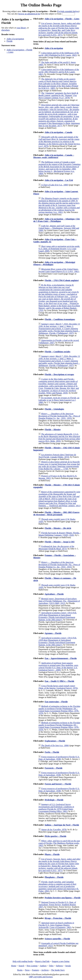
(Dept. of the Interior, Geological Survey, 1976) (58, 687)
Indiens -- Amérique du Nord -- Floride (62, 825)
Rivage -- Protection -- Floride (58, 918)
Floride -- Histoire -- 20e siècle (58, 528)
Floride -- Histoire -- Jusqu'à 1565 (60, 542)
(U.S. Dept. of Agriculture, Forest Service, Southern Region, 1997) (57, 905)
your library (21, 28)
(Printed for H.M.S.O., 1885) (58, 84)
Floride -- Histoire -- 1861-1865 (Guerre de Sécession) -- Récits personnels (56, 513)
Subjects (59, 966)
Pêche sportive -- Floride (56, 836)
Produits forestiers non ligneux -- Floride (63, 898)
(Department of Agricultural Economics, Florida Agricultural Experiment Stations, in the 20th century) (58, 616)
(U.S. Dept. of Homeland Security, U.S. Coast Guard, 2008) (59, 249)
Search (21, 966)
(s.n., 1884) (59, 168)
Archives (45, 970)
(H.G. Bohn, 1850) (59, 438)
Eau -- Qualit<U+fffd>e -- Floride (59, 681)
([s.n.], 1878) (58, 95)
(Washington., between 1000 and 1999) (59, 228)
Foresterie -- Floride (54, 768)
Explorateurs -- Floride (55, 741)
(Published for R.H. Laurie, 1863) (59, 54)
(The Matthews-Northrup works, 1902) (59, 843)
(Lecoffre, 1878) (54, 830)
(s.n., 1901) (59, 205)
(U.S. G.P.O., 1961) (59, 270)
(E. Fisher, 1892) (59, 886)
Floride (10, 41)
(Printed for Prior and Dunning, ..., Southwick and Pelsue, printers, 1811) (59, 499)
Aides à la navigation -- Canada (58, 132)
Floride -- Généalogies (54, 409)
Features (35, 970)
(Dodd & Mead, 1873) (56, 548)
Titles (51, 966)
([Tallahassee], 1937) (59, 329)
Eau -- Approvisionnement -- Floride (61, 658)
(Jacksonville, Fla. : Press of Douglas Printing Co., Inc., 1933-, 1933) (59, 416)
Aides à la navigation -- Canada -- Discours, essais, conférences (54, 156)
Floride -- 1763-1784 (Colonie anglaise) (62, 280)
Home (14, 966)
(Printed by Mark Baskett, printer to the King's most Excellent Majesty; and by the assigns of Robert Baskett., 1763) (59, 298)
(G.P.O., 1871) (59, 29)
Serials (68, 966)
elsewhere (6, 30)
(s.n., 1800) (55, 185)
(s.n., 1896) (55, 745)
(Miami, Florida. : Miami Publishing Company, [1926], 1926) (59, 534)
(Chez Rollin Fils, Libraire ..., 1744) (59, 465)
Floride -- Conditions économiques (60, 319)
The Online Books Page (41, 5)
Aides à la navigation (15, 39)
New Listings (32, 966)
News (27, 970)
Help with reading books (23, 961)
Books (20, 970)
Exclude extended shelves (68, 11)
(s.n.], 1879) (59, 142)
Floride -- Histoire (53, 430)
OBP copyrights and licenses (41, 977)
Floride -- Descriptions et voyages (59, 374)
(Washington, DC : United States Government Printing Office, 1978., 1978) (59, 710)
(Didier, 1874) (57, 456)
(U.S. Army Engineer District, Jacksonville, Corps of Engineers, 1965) (56, 925)
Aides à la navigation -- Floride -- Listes (62, 19)
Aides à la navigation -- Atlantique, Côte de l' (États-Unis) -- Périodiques (56, 220)
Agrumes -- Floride (53, 633)
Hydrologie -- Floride (54, 800)
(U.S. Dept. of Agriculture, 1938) (59, 758)
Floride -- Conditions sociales (58, 352)
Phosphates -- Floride (54, 877)
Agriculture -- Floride (54, 594)
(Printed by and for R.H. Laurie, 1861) (59, 72)
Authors (43, 966)
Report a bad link (42, 961)
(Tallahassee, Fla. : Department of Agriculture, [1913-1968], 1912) (59, 601)
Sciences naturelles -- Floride (57, 939)
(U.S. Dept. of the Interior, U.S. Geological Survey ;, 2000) (58, 666)
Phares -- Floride (52, 854)
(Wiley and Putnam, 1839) (59, 386)
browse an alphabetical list (29, 14)
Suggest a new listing (61, 961)
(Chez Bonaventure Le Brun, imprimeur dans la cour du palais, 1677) (59, 115)
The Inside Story (58, 970)
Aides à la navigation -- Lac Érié (59, 180)
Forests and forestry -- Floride (58, 784)
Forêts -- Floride (52, 752)
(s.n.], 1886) (59, 400)
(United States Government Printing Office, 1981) (56, 808)
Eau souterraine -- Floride (56, 702)
